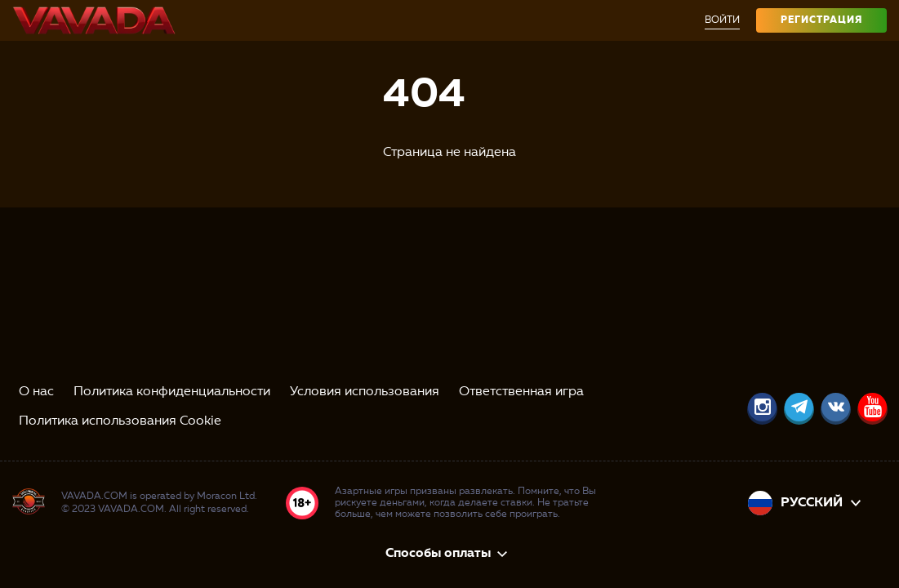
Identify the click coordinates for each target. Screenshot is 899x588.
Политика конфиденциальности (172, 392)
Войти (722, 20)
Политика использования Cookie (120, 421)
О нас (36, 392)
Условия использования (365, 392)
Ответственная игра (521, 392)
